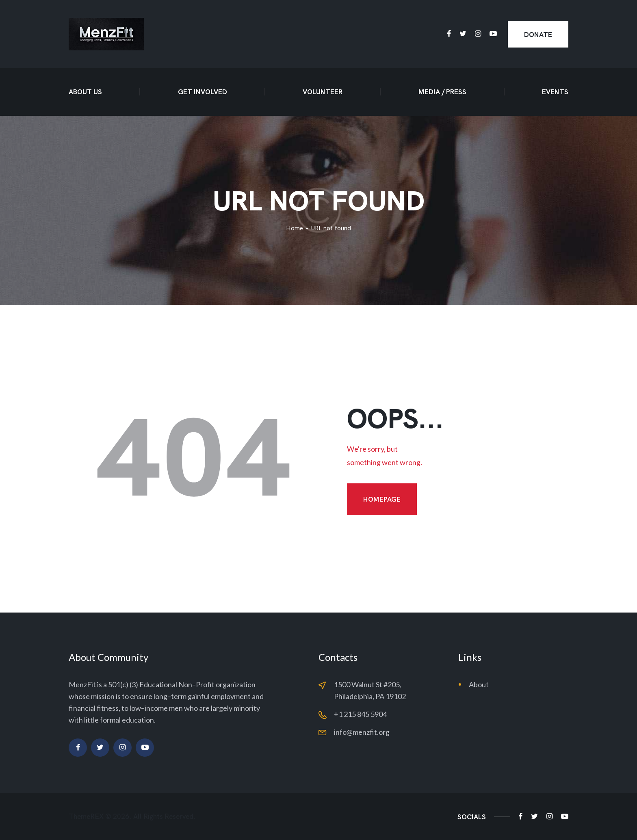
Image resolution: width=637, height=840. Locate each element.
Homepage (382, 499)
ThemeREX (86, 817)
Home (295, 228)
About (479, 684)
